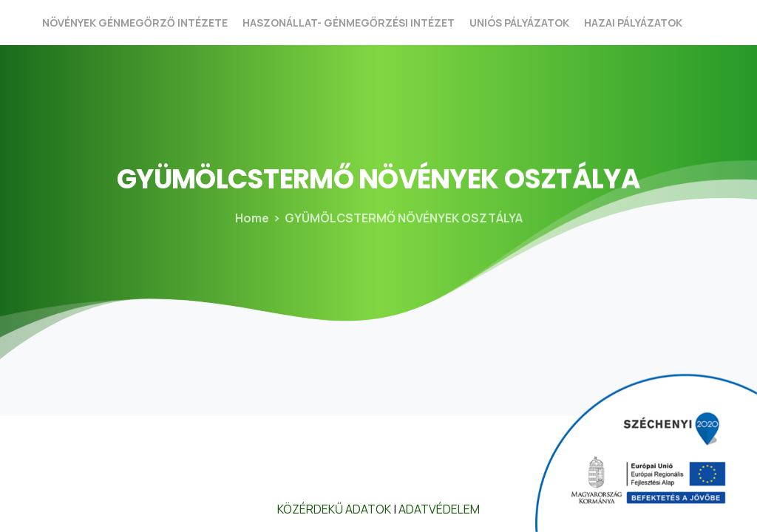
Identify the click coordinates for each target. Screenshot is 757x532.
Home (250, 218)
